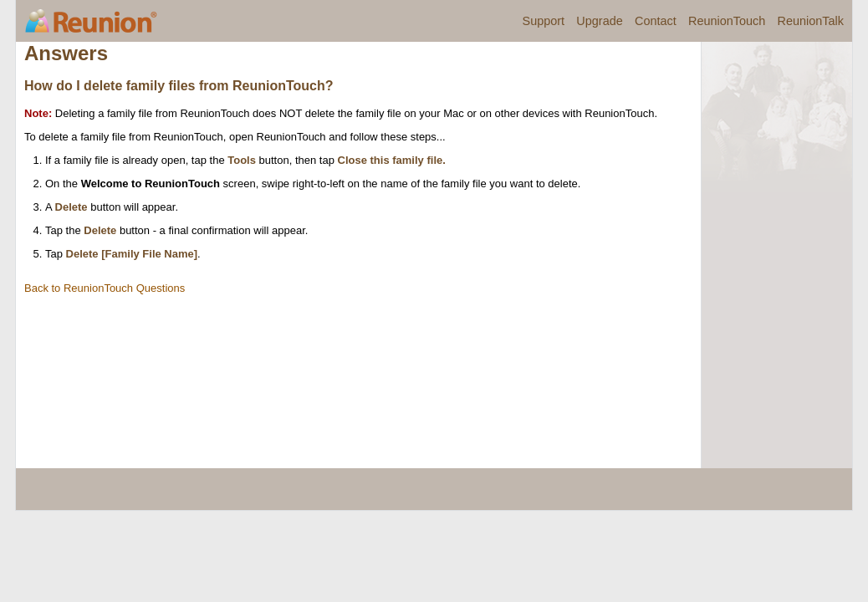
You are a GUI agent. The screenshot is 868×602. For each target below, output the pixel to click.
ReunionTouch (727, 21)
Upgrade (599, 21)
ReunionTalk (811, 21)
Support (544, 21)
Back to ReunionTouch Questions (105, 288)
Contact (656, 21)
